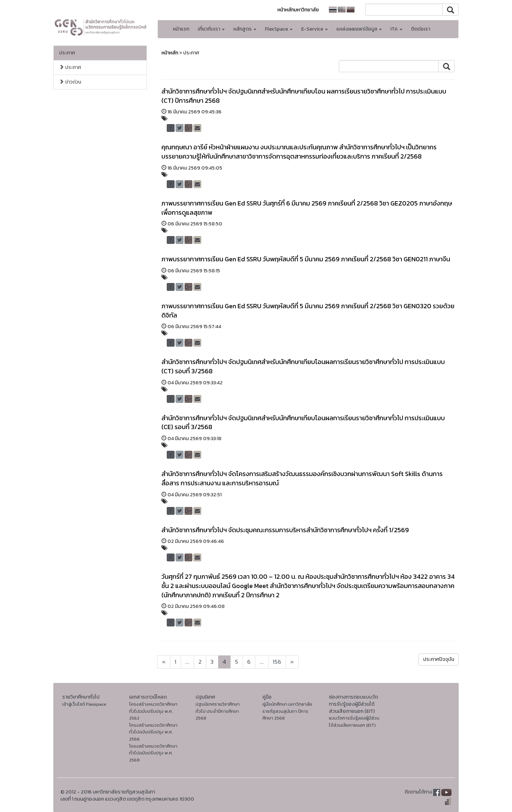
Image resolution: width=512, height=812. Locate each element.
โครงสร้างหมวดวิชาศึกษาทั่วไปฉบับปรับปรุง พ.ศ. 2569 (153, 753)
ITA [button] (396, 29)
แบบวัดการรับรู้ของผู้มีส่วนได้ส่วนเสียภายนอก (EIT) (354, 722)
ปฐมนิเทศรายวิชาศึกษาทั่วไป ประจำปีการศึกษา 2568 (218, 711)
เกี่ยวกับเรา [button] (211, 29)
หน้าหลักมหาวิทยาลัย (298, 10)
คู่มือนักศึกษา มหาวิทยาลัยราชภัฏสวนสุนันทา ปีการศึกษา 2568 (287, 711)
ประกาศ (67, 53)
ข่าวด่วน (70, 82)
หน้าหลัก (170, 53)
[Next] (164, 662)
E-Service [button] (314, 29)
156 (277, 662)
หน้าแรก (181, 29)
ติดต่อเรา (421, 29)
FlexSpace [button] (279, 29)
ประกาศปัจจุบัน (439, 659)
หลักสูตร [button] (245, 29)
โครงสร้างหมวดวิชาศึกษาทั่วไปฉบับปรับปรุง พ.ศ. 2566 (153, 732)
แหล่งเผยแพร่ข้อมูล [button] (359, 29)
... (187, 662)
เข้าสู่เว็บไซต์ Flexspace (84, 704)
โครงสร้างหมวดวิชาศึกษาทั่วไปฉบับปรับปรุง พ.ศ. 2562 (153, 711)
